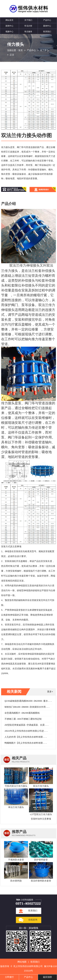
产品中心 (47, 20)
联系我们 (47, 32)
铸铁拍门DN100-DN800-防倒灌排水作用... (27, 707)
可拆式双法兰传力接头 (16, 786)
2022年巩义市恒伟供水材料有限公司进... (26, 731)
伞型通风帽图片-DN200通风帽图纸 (22, 713)
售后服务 (28, 32)
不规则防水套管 (16, 860)
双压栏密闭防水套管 (41, 881)
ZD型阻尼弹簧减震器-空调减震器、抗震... (27, 725)
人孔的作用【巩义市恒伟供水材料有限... (26, 737)
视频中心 (9, 32)
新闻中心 (9, 26)
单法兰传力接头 (16, 807)
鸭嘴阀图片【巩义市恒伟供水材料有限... (26, 743)
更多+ (50, 692)
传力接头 (44, 50)
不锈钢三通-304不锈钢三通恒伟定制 (23, 719)
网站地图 (22, 962)
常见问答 (28, 26)
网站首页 (9, 20)
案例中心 (47, 26)
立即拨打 (9, 977)
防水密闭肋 (16, 881)
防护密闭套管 (41, 860)
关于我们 (28, 20)
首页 (21, 50)
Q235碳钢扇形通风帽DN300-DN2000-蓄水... (28, 701)
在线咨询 (33, 920)
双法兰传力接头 (41, 786)
